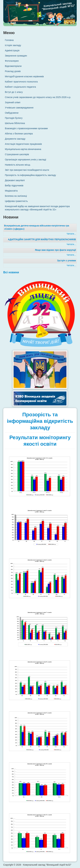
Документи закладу (15, 139)
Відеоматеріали (13, 66)
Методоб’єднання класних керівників (24, 76)
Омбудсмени (12, 113)
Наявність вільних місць (18, 165)
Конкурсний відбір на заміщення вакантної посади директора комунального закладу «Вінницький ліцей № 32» (37, 208)
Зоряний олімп (13, 102)
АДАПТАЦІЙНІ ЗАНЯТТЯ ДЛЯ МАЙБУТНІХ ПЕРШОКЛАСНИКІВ (42, 239)
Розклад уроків (13, 71)
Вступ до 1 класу (14, 92)
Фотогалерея (12, 61)
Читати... (71, 234)
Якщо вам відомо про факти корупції (55, 250)
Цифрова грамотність (16, 201)
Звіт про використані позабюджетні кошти (27, 170)
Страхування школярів (17, 154)
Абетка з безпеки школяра (19, 134)
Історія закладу (13, 45)
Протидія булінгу (14, 118)
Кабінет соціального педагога (20, 87)
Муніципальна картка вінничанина (23, 149)
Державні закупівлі (15, 180)
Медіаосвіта (11, 191)
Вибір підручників (14, 186)
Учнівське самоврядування (19, 108)
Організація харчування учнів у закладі (25, 160)
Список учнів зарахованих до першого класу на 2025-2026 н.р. (38, 97)
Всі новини (11, 272)
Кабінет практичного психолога (21, 82)
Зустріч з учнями (67, 261)
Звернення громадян (16, 56)
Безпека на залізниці (16, 196)
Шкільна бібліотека (15, 123)
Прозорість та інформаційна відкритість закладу (30, 175)
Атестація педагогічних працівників (23, 144)
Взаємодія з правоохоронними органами (26, 128)
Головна (9, 40)
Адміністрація (12, 50)
